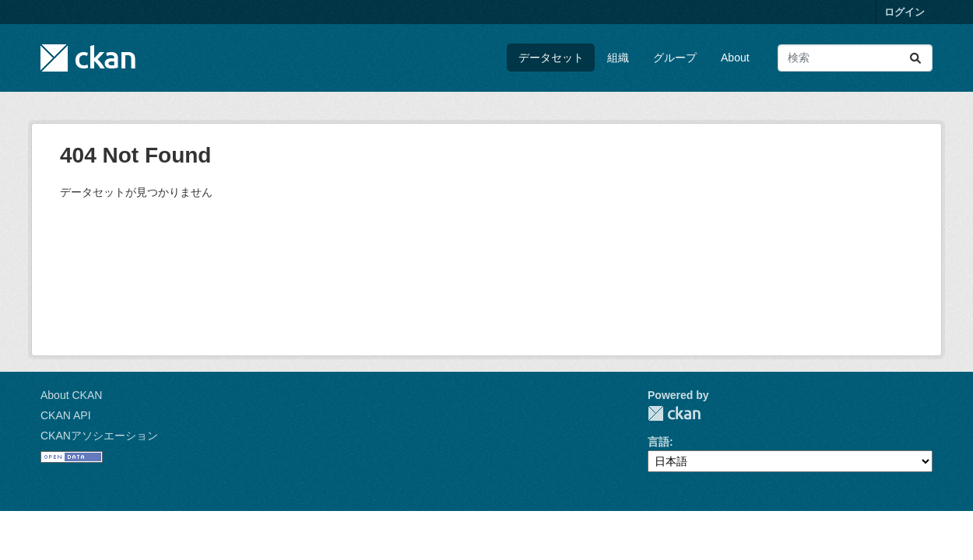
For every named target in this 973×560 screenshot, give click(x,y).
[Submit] (915, 58)
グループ (675, 58)
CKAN (674, 413)
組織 (618, 58)
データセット (551, 58)
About (735, 58)
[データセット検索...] (855, 58)
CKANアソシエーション (99, 436)
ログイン (905, 12)
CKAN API (66, 415)
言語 (659, 442)
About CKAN (71, 395)
